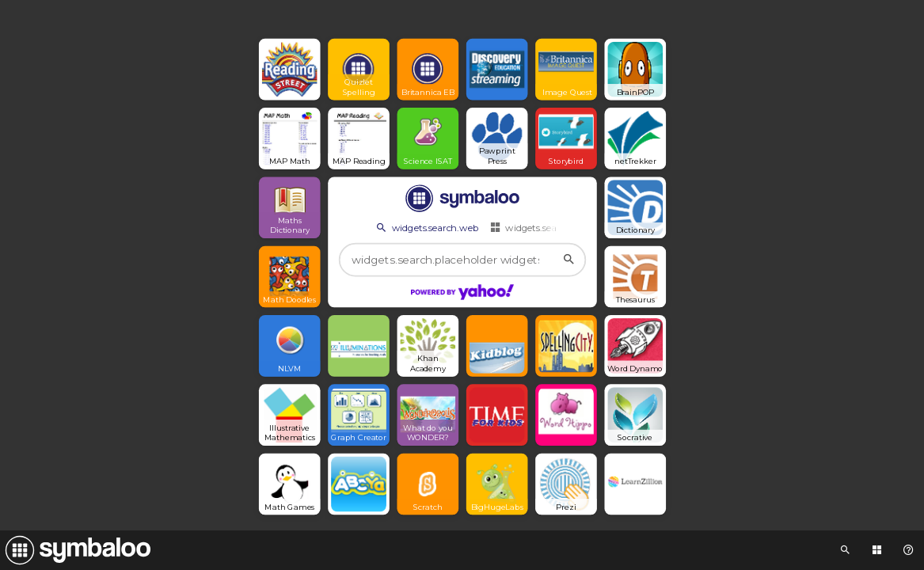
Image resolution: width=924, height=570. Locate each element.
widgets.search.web (426, 228)
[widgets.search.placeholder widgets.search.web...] (462, 260)
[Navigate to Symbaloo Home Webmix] (75, 550)
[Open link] (289, 70)
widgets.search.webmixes (553, 228)
